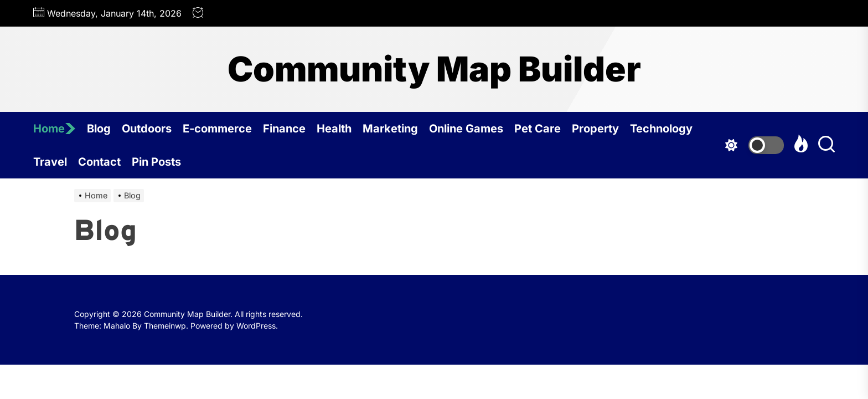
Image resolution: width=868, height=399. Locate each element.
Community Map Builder (434, 69)
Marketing (390, 129)
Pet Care (538, 129)
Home (55, 129)
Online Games (466, 129)
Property (595, 129)
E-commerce (217, 129)
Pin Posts (156, 162)
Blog (99, 129)
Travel (50, 162)
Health (334, 129)
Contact (99, 162)
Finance (284, 129)
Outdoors (147, 129)
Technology (661, 129)
